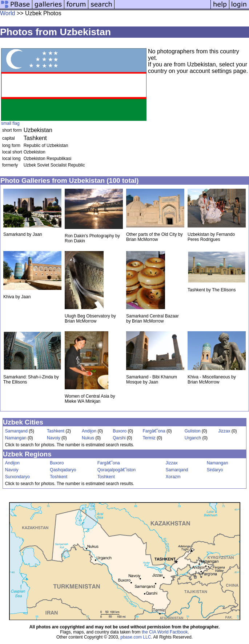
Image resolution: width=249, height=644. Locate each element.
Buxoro (120, 431)
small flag (10, 123)
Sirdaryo (215, 470)
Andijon (89, 431)
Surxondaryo (17, 477)
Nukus (88, 438)
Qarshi (119, 438)
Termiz (149, 438)
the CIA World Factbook (165, 632)
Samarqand (16, 431)
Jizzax (224, 431)
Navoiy (54, 438)
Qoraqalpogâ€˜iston (117, 470)
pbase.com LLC (136, 637)
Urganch (193, 438)
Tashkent (56, 431)
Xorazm (173, 477)
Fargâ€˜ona (154, 431)
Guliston (193, 431)
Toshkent (59, 477)
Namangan (16, 438)
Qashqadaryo (63, 470)
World (8, 13)
